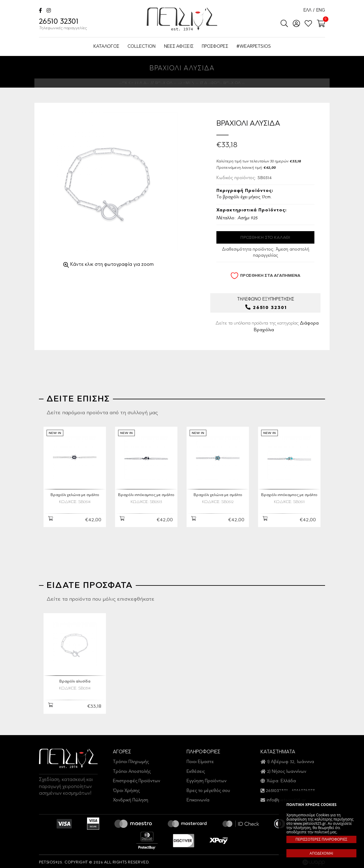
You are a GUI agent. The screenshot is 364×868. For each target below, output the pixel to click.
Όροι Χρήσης (126, 789)
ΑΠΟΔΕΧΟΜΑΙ (321, 853)
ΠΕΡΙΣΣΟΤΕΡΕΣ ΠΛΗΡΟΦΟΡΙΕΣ (321, 839)
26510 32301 (63, 25)
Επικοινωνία (198, 798)
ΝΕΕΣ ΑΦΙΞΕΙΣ (179, 47)
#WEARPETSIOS (254, 47)
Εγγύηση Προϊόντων (206, 779)
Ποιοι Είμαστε (200, 760)
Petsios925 (182, 19)
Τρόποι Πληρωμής (131, 760)
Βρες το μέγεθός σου (208, 789)
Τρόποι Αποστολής (132, 770)
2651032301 (277, 789)
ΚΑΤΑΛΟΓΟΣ (106, 47)
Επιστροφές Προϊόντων (136, 779)
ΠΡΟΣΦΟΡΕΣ (215, 47)
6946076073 (303, 789)
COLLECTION (142, 47)
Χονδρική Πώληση (131, 798)
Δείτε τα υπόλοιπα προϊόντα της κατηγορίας (267, 327)
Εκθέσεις (196, 770)
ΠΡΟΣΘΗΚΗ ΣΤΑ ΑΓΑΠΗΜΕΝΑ (265, 276)
